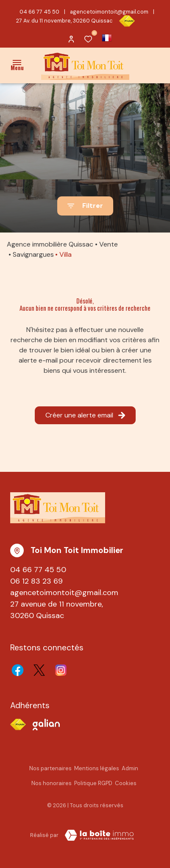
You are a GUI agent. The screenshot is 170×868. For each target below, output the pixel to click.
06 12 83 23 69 (36, 581)
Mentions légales (97, 768)
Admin (130, 768)
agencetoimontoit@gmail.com (109, 12)
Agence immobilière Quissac (50, 244)
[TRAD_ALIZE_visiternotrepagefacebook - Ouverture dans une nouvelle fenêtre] (18, 670)
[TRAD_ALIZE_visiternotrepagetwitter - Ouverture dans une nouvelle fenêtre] (39, 670)
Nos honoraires (52, 783)
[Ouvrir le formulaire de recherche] (85, 206)
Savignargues (33, 254)
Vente (109, 244)
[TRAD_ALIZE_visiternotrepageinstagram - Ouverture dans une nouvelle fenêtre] (61, 670)
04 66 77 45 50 (39, 12)
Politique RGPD (93, 783)
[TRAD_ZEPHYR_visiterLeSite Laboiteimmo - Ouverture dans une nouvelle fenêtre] (99, 835)
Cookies (126, 783)
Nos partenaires (50, 768)
